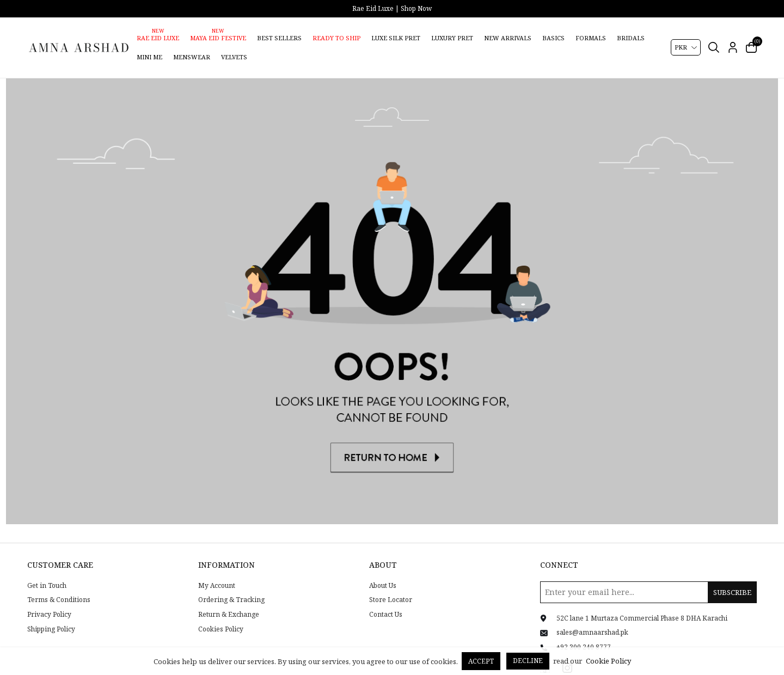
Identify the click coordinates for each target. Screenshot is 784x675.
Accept (481, 661)
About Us (383, 572)
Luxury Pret (452, 38)
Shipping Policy (51, 615)
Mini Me (149, 57)
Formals (591, 38)
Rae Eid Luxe (158, 38)
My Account (217, 572)
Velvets (234, 57)
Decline (528, 661)
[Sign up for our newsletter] (648, 578)
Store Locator (391, 586)
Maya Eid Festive (218, 38)
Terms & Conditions (59, 586)
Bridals (631, 38)
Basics (553, 38)
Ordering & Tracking (231, 586)
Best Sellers (279, 38)
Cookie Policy (608, 661)
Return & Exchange (229, 600)
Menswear (192, 57)
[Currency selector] (686, 47)
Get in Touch (47, 572)
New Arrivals (508, 38)
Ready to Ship (336, 38)
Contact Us (386, 600)
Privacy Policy (49, 600)
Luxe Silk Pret (396, 38)
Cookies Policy (221, 615)
